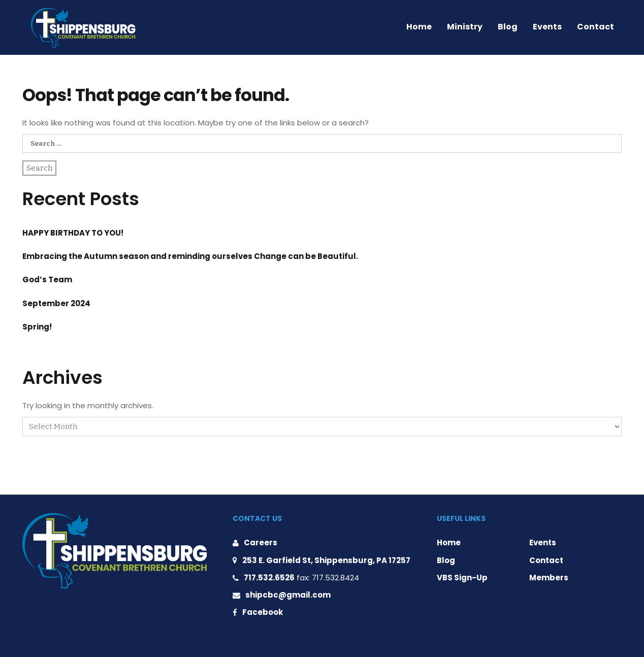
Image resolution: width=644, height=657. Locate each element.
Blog (508, 27)
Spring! (37, 327)
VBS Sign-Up (462, 578)
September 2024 (56, 303)
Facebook (263, 612)
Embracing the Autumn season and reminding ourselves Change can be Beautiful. (190, 256)
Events (547, 27)
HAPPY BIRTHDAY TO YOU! (73, 233)
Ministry (465, 27)
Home (419, 27)
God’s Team (47, 280)
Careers (261, 543)
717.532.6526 (269, 578)
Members (549, 578)
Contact (595, 27)
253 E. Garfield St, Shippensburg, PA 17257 (326, 560)
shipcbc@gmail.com (288, 595)
